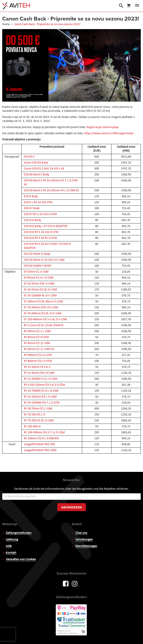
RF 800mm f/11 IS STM (38, 361)
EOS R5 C (29, 157)
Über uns (81, 533)
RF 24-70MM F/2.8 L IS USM (41, 391)
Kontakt (11, 553)
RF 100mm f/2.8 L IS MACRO (41, 438)
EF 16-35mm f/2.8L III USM (40, 290)
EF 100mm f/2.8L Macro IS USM (43, 302)
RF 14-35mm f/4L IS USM (39, 373)
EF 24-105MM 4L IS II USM (40, 296)
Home (6, 24)
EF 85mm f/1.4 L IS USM (39, 278)
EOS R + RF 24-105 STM (38, 202)
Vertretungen (84, 540)
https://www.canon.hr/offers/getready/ (109, 133)
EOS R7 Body (32, 208)
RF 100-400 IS (32, 427)
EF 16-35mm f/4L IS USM (39, 284)
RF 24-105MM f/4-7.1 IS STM (42, 403)
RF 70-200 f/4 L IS (34, 415)
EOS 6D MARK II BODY (38, 266)
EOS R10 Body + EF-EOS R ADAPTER (46, 226)
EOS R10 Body (32, 220)
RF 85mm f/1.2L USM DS (39, 349)
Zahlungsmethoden (19, 533)
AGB (9, 546)
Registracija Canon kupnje (102, 127)
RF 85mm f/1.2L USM (37, 343)
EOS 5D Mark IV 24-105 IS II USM (44, 260)
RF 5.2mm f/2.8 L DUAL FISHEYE (44, 325)
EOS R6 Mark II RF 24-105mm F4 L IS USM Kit (51, 191)
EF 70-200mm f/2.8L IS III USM (43, 314)
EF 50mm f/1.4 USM (36, 272)
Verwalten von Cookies (21, 559)
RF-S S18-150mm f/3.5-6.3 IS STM (44, 385)
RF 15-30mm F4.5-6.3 (37, 367)
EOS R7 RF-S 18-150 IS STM (40, 214)
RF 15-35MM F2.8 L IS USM (41, 379)
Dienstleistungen (86, 546)
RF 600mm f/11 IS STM (38, 355)
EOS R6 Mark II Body (36, 175)
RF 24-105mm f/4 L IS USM (40, 397)
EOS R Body (31, 196)
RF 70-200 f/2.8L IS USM (39, 421)
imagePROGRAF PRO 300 (39, 444)
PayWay (72, 620)
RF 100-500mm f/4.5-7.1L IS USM (44, 433)
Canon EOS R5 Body (36, 163)
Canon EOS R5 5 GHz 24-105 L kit (44, 169)
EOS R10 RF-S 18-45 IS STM (40, 238)
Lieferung (12, 540)
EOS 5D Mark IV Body (37, 254)
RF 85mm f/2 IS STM (36, 337)
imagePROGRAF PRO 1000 (40, 450)
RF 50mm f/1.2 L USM (37, 331)
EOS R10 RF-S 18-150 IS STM (41, 232)
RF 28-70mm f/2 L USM (38, 409)
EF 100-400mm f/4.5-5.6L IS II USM (45, 319)
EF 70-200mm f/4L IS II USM (41, 308)
